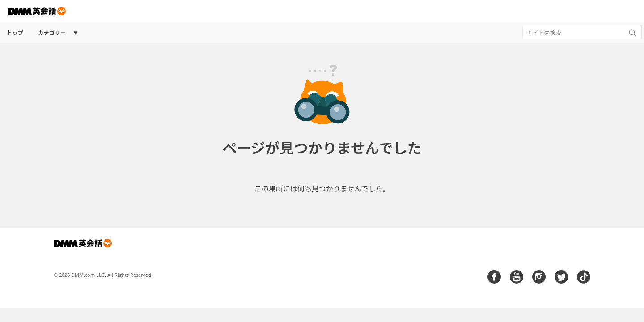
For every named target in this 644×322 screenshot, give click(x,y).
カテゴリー (52, 33)
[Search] (632, 33)
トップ (15, 33)
